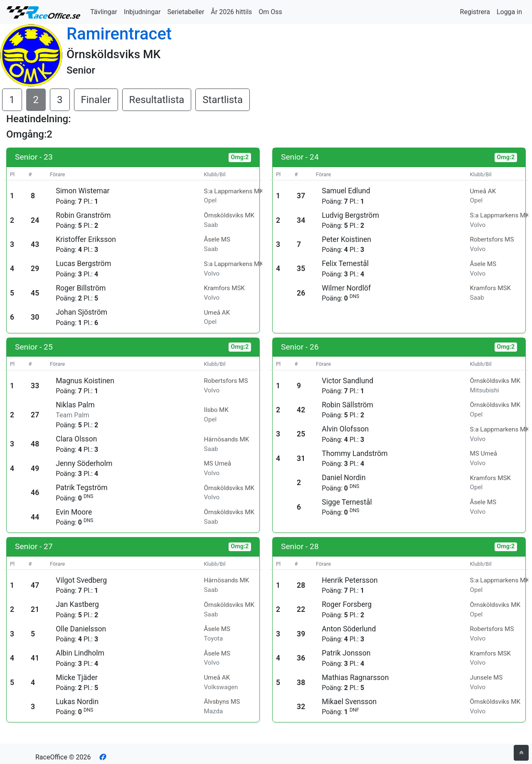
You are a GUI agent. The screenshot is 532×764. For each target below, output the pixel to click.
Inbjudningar (142, 12)
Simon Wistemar (83, 191)
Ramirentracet (119, 34)
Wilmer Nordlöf (346, 288)
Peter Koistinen (346, 239)
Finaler (96, 100)
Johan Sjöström (81, 312)
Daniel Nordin (344, 478)
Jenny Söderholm (84, 463)
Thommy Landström (355, 453)
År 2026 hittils (231, 12)
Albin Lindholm (80, 653)
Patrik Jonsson (346, 653)
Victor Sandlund (347, 381)
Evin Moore (74, 512)
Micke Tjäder (76, 678)
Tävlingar (104, 12)
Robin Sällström (347, 405)
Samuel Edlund (346, 191)
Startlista (223, 100)
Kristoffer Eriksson (86, 239)
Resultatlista (157, 100)
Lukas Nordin (77, 702)
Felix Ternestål (345, 264)
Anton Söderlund (349, 629)
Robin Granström (83, 215)
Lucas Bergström (83, 264)
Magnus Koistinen (85, 381)
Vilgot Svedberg (81, 580)
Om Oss (270, 12)
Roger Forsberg (347, 604)
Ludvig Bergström (350, 215)
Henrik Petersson (350, 580)
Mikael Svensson (349, 702)
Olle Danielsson (81, 629)
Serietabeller (186, 12)
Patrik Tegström (81, 488)
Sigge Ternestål (347, 502)
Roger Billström (81, 288)
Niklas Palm (75, 405)
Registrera (475, 12)
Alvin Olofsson (345, 429)
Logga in (509, 12)
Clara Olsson (76, 439)
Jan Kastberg (77, 604)
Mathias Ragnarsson (355, 678)
